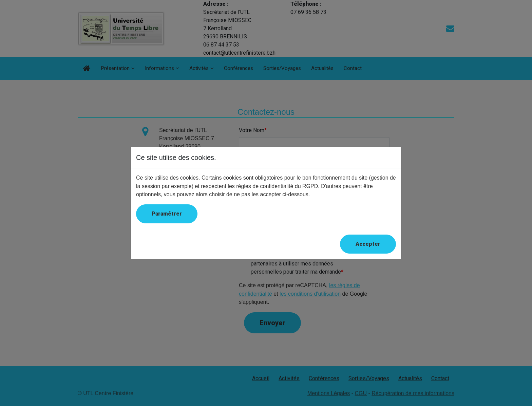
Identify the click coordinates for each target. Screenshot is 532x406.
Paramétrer (167, 214)
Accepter (368, 244)
